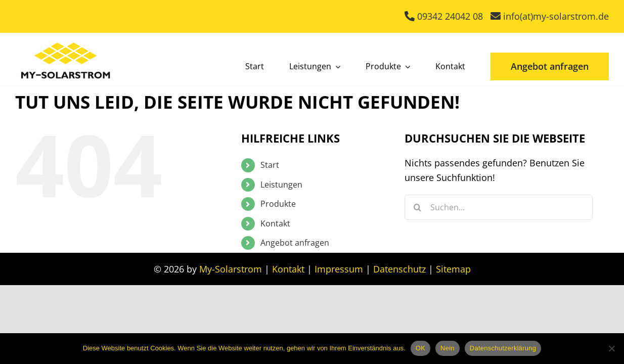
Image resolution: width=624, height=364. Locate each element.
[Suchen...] (498, 207)
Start (270, 165)
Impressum (339, 269)
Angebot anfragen (295, 243)
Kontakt (275, 223)
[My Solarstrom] (66, 40)
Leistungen (281, 185)
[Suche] (417, 207)
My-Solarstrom (231, 269)
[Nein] (611, 348)
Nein (448, 348)
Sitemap (453, 269)
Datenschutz (399, 269)
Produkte (278, 204)
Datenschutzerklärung (503, 348)
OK (420, 348)
